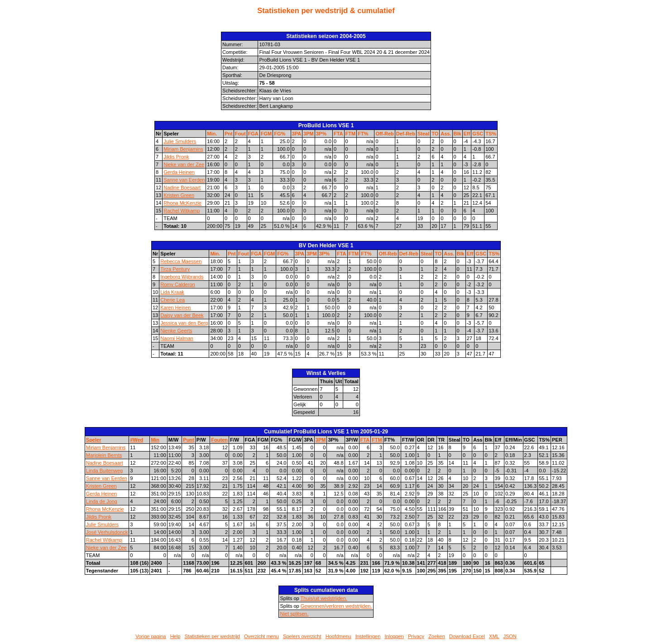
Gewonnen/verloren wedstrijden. (336, 606)
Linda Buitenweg (104, 471)
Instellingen (368, 636)
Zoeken (437, 636)
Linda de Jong (102, 501)
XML (494, 636)
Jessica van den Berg (184, 323)
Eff (467, 134)
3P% (321, 134)
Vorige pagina (151, 636)
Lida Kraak (172, 292)
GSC (478, 134)
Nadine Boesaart (182, 187)
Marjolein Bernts (104, 455)
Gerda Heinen (179, 172)
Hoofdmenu (338, 636)
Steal (423, 134)
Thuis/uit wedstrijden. (324, 598)
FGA (253, 134)
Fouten (219, 440)
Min (155, 440)
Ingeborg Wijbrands (182, 277)
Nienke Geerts (176, 331)
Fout (240, 134)
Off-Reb (384, 134)
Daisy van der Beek (182, 315)
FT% (363, 134)
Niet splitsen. (294, 614)
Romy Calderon (177, 284)
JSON (510, 636)
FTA (338, 134)
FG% (280, 134)
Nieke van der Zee (184, 164)
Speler (94, 440)
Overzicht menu (261, 636)
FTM (351, 134)
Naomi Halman (177, 338)
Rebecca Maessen (181, 261)
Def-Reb (406, 134)
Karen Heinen (175, 308)
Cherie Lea (173, 300)
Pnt (229, 134)
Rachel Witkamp (182, 211)
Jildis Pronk (176, 157)
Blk (458, 134)
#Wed (137, 440)
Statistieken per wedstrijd (212, 636)
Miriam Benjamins (183, 149)
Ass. (446, 134)
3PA (297, 134)
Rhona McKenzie (182, 203)
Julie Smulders (180, 141)
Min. (212, 134)
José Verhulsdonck (107, 532)
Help (175, 636)
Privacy (416, 636)
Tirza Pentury (175, 269)
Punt (188, 440)
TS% (491, 134)
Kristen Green (179, 195)
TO (435, 134)
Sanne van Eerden (184, 180)
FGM (266, 134)
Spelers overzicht (302, 636)
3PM (309, 134)
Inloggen (394, 636)
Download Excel (467, 636)
